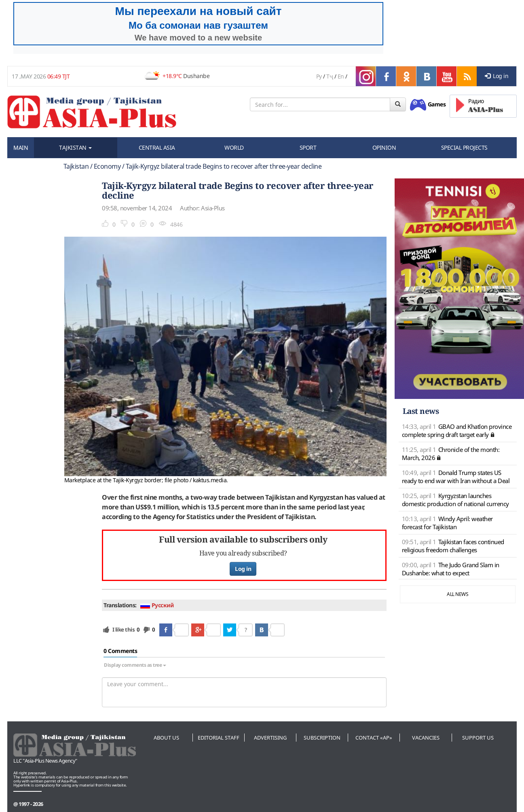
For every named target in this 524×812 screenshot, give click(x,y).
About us (166, 738)
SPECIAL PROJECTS (464, 147)
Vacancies (426, 738)
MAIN (21, 147)
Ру (319, 76)
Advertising (270, 738)
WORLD (234, 147)
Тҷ (330, 76)
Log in (497, 76)
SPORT (308, 147)
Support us (478, 738)
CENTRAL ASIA (157, 147)
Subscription (322, 738)
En (341, 76)
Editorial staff (219, 738)
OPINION (384, 147)
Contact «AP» (374, 738)
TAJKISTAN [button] (75, 147)
